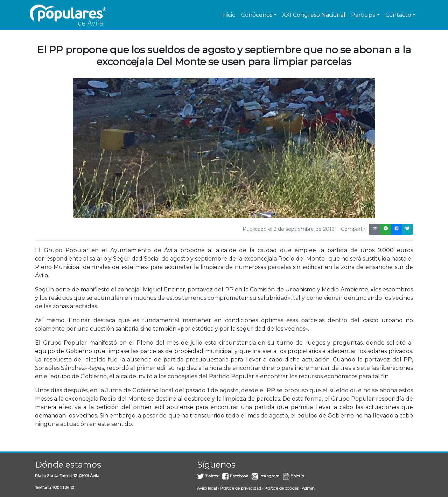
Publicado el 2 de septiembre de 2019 (289, 229)
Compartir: (354, 229)
